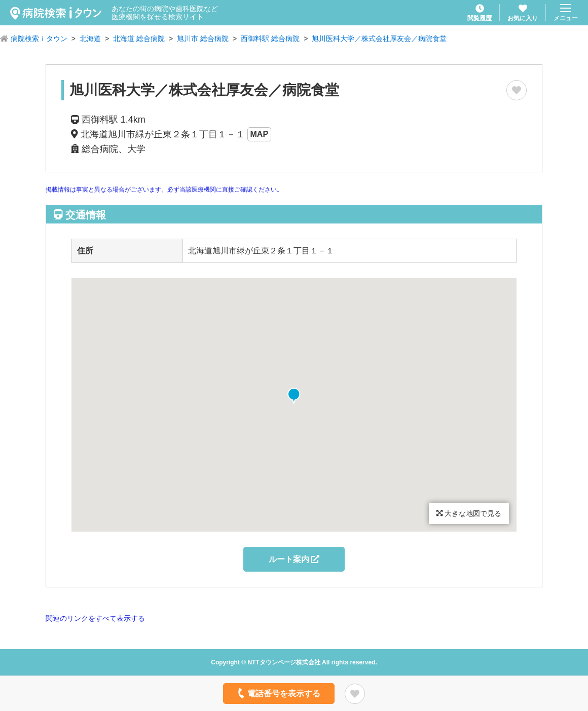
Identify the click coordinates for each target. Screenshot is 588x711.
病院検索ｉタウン (39, 39)
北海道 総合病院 (139, 39)
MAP (260, 134)
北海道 (90, 39)
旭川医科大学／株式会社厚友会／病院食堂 (379, 39)
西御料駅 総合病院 (270, 39)
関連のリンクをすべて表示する (95, 618)
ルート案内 (294, 559)
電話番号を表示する (278, 693)
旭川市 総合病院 (203, 39)
